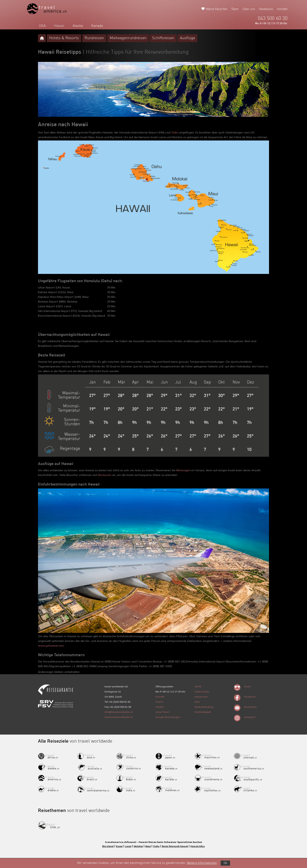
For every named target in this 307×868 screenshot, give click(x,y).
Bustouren (105, 475)
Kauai (119, 846)
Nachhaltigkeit (203, 712)
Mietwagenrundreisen (128, 38)
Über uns (249, 9)
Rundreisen (94, 38)
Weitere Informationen (202, 863)
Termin (159, 702)
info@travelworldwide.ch (119, 712)
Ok (225, 863)
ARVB (198, 686)
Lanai (128, 846)
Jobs (197, 702)
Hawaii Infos (198, 846)
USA (42, 26)
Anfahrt (160, 707)
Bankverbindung (204, 707)
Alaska (78, 26)
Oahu (175, 132)
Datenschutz (202, 692)
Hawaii (59, 26)
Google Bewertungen (168, 717)
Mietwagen (183, 470)
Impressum (201, 697)
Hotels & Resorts (64, 38)
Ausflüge (187, 38)
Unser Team (162, 712)
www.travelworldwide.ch (119, 717)
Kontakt (282, 9)
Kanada (97, 26)
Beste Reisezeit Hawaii (175, 846)
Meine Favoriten (217, 9)
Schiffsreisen (163, 38)
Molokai (138, 846)
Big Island (108, 846)
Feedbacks (266, 9)
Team (235, 9)
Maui (148, 846)
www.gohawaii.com (51, 646)
